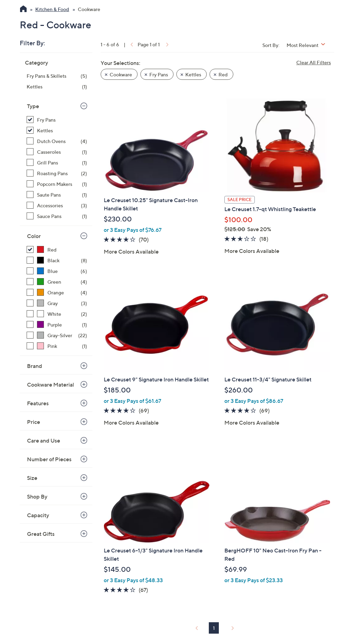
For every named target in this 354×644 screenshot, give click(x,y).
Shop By (37, 496)
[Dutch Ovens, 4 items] (57, 141)
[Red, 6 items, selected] (57, 250)
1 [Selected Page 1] (214, 628)
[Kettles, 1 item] (57, 87)
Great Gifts (41, 534)
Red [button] (223, 74)
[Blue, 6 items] (57, 271)
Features (38, 403)
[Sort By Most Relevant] (308, 45)
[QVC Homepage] (23, 10)
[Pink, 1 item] (57, 346)
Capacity (38, 515)
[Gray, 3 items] (57, 303)
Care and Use (44, 441)
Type (33, 106)
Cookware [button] (121, 74)
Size (32, 478)
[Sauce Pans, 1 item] (57, 216)
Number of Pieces (49, 459)
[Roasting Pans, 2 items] (57, 173)
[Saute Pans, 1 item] (57, 195)
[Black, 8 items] (57, 260)
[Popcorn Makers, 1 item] (57, 184)
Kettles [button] (193, 74)
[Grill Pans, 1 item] (57, 163)
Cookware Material (50, 385)
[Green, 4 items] (57, 282)
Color (34, 236)
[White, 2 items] (57, 314)
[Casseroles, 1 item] (57, 152)
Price (34, 422)
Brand (35, 366)
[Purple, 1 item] (57, 325)
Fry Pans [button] (159, 74)
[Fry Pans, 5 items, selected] (57, 120)
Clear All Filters (314, 62)
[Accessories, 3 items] (57, 205)
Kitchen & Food (52, 9)
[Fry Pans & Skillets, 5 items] (57, 76)
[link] (131, 44)
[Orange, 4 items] (57, 292)
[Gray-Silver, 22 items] (57, 335)
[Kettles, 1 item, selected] (57, 130)
